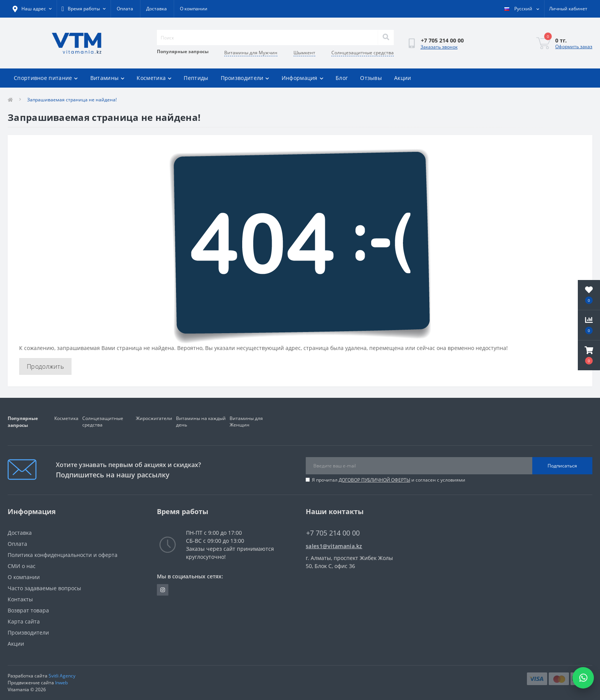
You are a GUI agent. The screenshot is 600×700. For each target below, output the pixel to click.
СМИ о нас (22, 566)
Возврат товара (28, 610)
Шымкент (304, 53)
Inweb (61, 683)
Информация (302, 78)
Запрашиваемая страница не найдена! (72, 100)
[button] (589, 355)
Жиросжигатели (154, 418)
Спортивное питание (46, 78)
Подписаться (562, 466)
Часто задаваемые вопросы (44, 588)
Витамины (108, 78)
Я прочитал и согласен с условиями (389, 480)
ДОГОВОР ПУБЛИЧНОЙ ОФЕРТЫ (374, 480)
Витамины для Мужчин (251, 53)
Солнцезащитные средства (363, 53)
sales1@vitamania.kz (334, 546)
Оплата (125, 9)
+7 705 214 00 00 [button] (333, 533)
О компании (194, 9)
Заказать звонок (439, 47)
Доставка (157, 9)
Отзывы (371, 78)
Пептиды (196, 78)
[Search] (386, 37)
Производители (245, 78)
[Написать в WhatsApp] (583, 678)
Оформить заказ (574, 46)
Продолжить (45, 366)
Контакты (20, 599)
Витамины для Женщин (246, 422)
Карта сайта (24, 621)
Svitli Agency (62, 676)
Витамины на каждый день (201, 422)
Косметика (154, 78)
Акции (403, 78)
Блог (342, 78)
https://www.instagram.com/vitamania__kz (163, 590)
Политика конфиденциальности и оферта (63, 555)
